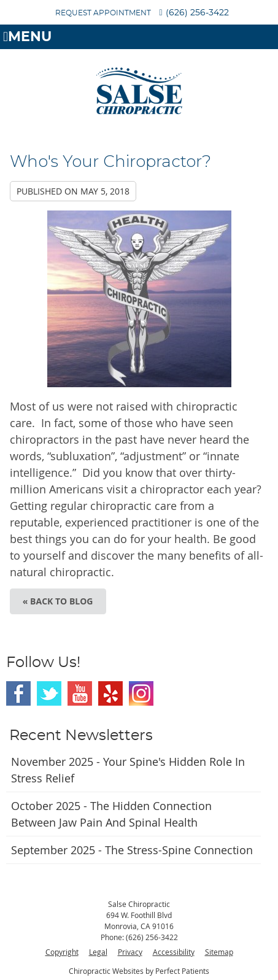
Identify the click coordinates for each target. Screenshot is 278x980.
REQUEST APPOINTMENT (103, 13)
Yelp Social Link (110, 693)
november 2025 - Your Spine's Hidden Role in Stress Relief (128, 770)
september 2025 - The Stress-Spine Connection (132, 850)
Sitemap (219, 952)
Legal (98, 952)
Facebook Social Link (18, 693)
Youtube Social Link (80, 693)
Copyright (62, 952)
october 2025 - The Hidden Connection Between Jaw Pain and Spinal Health (111, 814)
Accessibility (174, 952)
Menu (27, 37)
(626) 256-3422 (197, 13)
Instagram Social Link (141, 693)
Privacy (130, 952)
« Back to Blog (58, 601)
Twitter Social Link (49, 693)
